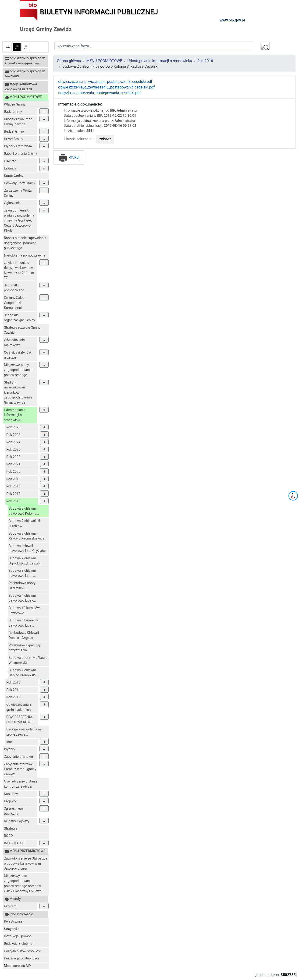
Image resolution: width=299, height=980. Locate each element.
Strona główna (69, 61)
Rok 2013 (13, 697)
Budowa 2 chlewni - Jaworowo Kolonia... (24, 511)
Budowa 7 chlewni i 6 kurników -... (24, 523)
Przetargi (11, 906)
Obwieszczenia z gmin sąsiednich (19, 707)
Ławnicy (10, 168)
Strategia (11, 829)
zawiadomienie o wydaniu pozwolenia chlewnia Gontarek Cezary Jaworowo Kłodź (19, 220)
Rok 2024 (13, 442)
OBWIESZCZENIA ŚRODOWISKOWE (19, 720)
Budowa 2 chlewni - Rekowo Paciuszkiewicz (26, 536)
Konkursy (11, 794)
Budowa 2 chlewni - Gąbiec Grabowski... (23, 673)
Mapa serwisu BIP (17, 966)
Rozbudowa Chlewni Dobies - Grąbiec (24, 635)
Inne (9, 742)
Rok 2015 (13, 682)
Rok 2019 (13, 479)
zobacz (105, 139)
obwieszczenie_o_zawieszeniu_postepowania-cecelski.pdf (106, 87)
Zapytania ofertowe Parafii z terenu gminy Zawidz (20, 769)
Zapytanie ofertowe (18, 757)
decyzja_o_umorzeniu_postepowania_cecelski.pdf (99, 93)
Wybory (10, 749)
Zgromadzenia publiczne (15, 811)
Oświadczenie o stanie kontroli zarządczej (21, 784)
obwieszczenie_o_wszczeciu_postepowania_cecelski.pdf (105, 82)
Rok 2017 (13, 494)
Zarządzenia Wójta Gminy (18, 193)
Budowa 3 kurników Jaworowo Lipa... (23, 623)
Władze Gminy (15, 104)
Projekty (10, 801)
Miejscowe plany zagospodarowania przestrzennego (18, 370)
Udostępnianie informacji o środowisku (15, 415)
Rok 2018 (13, 486)
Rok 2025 (13, 435)
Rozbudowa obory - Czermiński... (23, 586)
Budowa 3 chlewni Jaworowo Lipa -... (22, 573)
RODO (8, 836)
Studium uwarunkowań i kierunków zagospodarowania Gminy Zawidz (18, 393)
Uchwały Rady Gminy (20, 183)
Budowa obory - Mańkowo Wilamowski (28, 660)
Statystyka (12, 929)
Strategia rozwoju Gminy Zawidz (22, 330)
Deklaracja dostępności (21, 958)
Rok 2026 (13, 427)
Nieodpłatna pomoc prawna (25, 256)
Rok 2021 (13, 464)
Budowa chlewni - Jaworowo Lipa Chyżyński (28, 548)
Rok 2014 (13, 690)
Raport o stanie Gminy (21, 154)
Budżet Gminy (14, 132)
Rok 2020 (13, 472)
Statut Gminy (14, 176)
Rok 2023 (13, 449)
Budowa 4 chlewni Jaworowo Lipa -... (22, 598)
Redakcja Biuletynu (18, 944)
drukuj (69, 157)
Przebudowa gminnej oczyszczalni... (24, 648)
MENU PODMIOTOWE (104, 61)
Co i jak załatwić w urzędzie (18, 355)
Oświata (10, 161)
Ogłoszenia (12, 203)
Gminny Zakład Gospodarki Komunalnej (15, 303)
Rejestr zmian (14, 922)
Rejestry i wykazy (17, 821)
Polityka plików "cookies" (22, 951)
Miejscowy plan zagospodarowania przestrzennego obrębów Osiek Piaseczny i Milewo (23, 884)
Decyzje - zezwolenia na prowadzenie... (24, 732)
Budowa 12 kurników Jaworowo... (24, 611)
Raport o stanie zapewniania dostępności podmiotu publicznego (25, 243)
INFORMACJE (14, 843)
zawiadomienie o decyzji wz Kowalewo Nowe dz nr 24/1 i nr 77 (20, 270)
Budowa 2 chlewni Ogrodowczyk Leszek (24, 561)
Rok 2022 (13, 457)
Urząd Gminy (14, 139)
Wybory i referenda (18, 146)
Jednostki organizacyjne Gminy (20, 318)
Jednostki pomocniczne (14, 288)
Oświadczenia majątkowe (14, 343)
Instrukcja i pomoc (18, 936)
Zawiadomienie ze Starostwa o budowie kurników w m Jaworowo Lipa (25, 864)
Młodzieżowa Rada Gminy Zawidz (18, 122)
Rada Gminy (13, 112)
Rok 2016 (13, 501)
